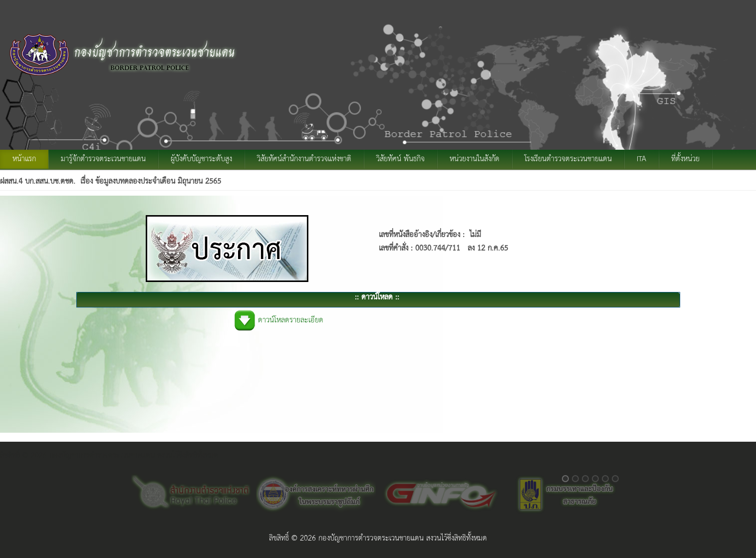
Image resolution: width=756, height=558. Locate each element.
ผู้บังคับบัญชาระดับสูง (201, 159)
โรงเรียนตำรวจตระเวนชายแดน (568, 159)
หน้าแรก (24, 159)
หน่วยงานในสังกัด (475, 159)
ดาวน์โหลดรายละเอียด (291, 320)
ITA (641, 159)
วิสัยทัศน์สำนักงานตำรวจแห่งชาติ (304, 159)
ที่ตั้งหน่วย (685, 159)
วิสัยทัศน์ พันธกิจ (400, 159)
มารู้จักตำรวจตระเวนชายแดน (103, 159)
